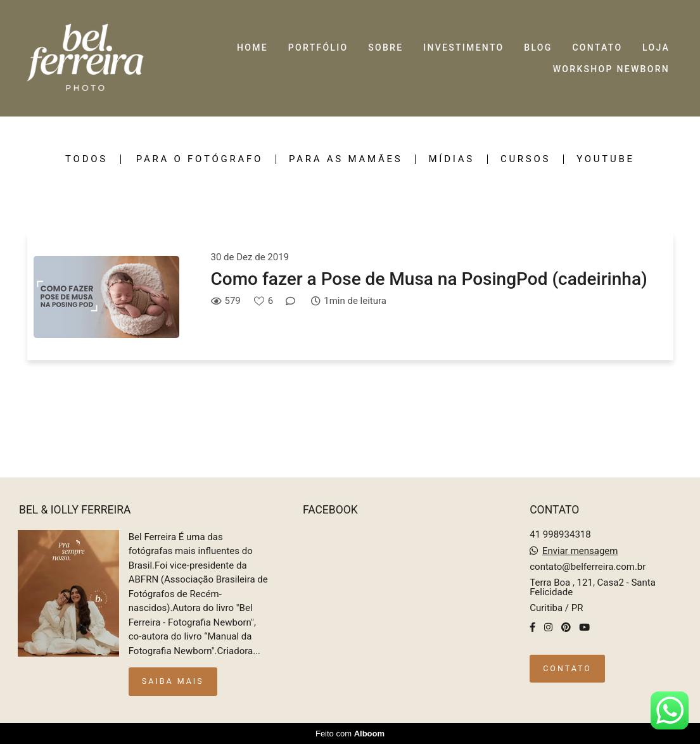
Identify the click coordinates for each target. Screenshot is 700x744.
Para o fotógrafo (200, 159)
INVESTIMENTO (463, 47)
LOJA (656, 47)
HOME (252, 47)
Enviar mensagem (580, 551)
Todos (86, 159)
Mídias (451, 159)
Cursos (525, 159)
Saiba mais (173, 681)
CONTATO (597, 47)
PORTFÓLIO (318, 47)
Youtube (606, 159)
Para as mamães (346, 159)
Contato (567, 668)
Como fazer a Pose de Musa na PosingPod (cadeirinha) (429, 279)
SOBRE (385, 47)
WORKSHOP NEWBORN (611, 69)
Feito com (350, 734)
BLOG (538, 47)
